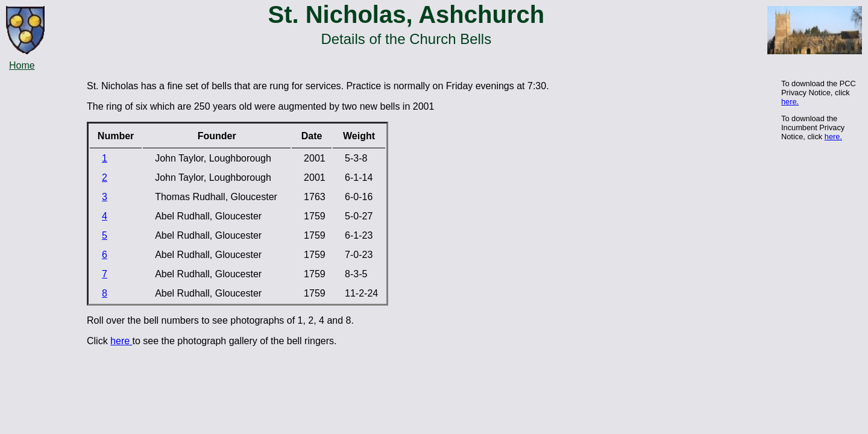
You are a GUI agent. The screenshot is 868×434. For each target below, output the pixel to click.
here (121, 341)
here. (790, 102)
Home (22, 65)
